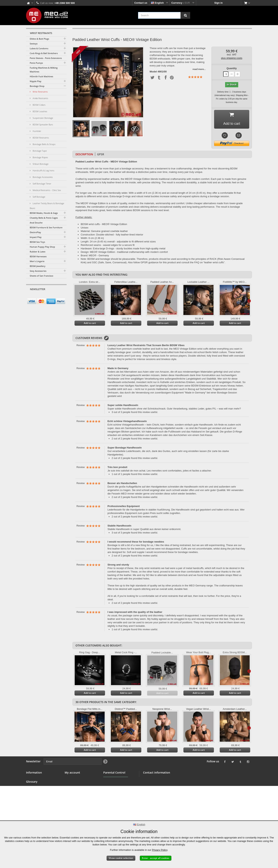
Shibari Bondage (40, 164)
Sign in (218, 3)
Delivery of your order (39, 812)
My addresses (73, 788)
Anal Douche (36, 223)
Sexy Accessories (38, 271)
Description (84, 154)
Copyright (32, 816)
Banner (30, 788)
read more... (199, 69)
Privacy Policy (160, 850)
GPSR (101, 154)
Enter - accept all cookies (156, 858)
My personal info (75, 793)
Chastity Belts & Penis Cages (44, 218)
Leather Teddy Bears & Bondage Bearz (47, 206)
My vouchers (72, 798)
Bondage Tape (39, 151)
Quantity (232, 68)
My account (72, 772)
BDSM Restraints (40, 138)
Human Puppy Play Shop (42, 247)
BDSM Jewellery (38, 266)
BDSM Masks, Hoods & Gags (44, 213)
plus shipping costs (232, 58)
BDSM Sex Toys (37, 242)
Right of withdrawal (38, 807)
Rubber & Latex (38, 252)
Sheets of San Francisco (42, 276)
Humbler (37, 131)
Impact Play (36, 237)
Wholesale (32, 793)
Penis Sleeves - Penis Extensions (46, 58)
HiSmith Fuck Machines (41, 76)
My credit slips (73, 784)
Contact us (141, 3)
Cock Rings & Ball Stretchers (44, 53)
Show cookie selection (121, 858)
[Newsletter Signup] (62, 297)
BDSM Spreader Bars (42, 124)
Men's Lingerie (37, 261)
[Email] (43, 296)
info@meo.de (165, 800)
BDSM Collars (39, 105)
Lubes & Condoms (39, 48)
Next (249, 301)
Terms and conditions (39, 798)
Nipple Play (36, 81)
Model (153, 72)
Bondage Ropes (40, 157)
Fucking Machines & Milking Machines (44, 70)
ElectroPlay (35, 232)
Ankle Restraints (40, 98)
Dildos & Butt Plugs (39, 39)
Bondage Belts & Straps (44, 144)
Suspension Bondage (43, 118)
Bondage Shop (37, 86)
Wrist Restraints (40, 92)
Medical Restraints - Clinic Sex (46, 190)
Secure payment (36, 802)
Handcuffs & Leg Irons (43, 170)
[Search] (185, 15)
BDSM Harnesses (38, 256)
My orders (71, 779)
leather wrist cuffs (214, 262)
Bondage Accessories (42, 177)
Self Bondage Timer (42, 184)
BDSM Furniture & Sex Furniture (46, 227)
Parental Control (113, 797)
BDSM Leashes (40, 111)
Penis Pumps (36, 63)
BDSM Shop (33, 784)
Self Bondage (39, 197)
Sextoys (34, 44)
